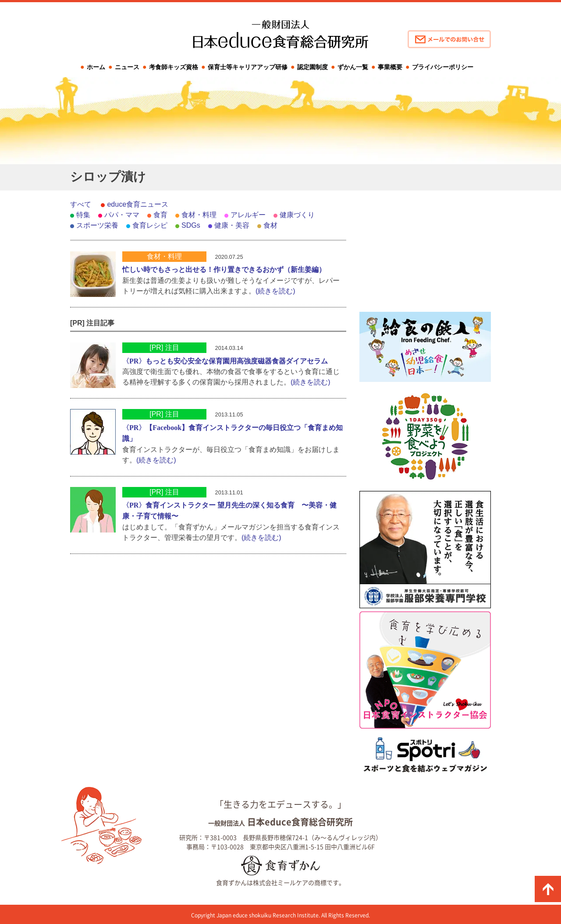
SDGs (191, 225)
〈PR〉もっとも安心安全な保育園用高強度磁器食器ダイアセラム (225, 361)
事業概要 (390, 67)
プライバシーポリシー (443, 67)
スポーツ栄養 (97, 225)
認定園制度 (312, 67)
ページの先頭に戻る (548, 889)
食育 (160, 215)
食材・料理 (199, 215)
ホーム (96, 67)
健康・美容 (232, 225)
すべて (81, 204)
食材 (270, 225)
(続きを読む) (275, 291)
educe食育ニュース (138, 204)
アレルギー (248, 215)
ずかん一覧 (353, 67)
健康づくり (297, 215)
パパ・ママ (122, 215)
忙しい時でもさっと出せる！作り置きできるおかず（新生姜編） (224, 270)
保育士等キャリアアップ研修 (248, 67)
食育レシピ (150, 225)
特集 (83, 215)
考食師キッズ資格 (174, 67)
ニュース (127, 67)
